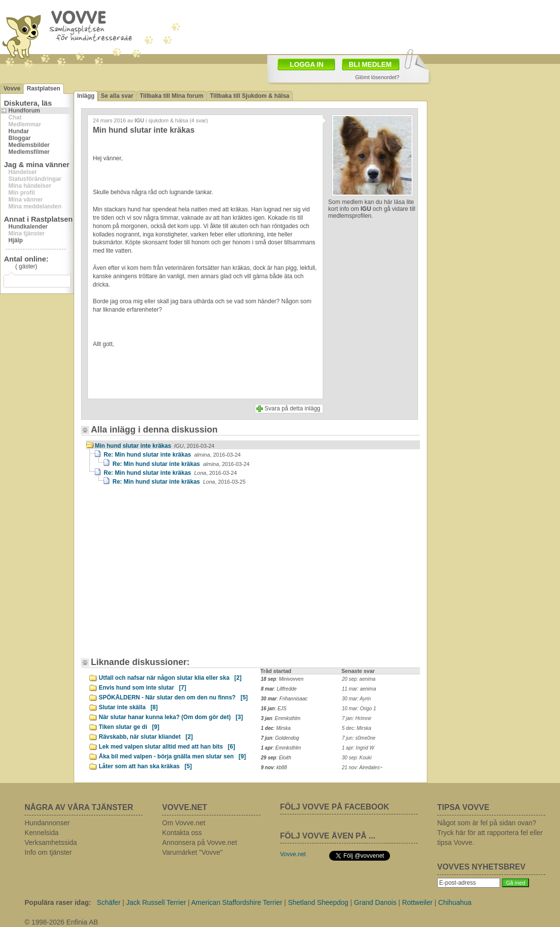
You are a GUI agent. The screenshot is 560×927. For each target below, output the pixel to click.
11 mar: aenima (359, 689)
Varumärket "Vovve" (192, 852)
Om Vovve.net (184, 823)
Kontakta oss (182, 833)
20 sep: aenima (359, 679)
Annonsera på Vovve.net (200, 842)
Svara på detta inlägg (293, 408)
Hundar (19, 131)
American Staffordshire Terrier (237, 902)
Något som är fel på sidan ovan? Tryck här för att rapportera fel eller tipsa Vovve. (490, 833)
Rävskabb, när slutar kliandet (146, 737)
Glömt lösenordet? (377, 77)
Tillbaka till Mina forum (171, 96)
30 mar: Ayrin (356, 699)
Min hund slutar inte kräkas (154, 446)
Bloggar (19, 138)
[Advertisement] (169, 576)
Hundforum (24, 111)
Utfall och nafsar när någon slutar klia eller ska (170, 678)
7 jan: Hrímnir (357, 718)
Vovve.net (293, 854)
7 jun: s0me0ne (359, 738)
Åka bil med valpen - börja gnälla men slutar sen (172, 756)
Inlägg (86, 96)
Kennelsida (42, 833)
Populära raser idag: (58, 902)
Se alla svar (117, 96)
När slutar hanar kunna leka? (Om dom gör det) (171, 717)
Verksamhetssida (51, 842)
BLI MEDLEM (370, 64)
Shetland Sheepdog (318, 902)
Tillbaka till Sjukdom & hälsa (250, 96)
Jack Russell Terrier (156, 902)
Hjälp (15, 240)
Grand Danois (375, 902)
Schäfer (109, 902)
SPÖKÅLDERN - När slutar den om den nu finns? (173, 697)
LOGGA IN (307, 64)
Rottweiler (417, 902)
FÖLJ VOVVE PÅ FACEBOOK (335, 807)
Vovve (12, 88)
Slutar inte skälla (128, 707)
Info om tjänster (48, 852)
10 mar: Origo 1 (359, 709)
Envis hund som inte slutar (142, 688)
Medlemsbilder (29, 145)
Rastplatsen (43, 88)
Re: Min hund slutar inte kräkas (172, 455)
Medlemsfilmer (29, 152)
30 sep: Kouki (357, 758)
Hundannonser (47, 823)
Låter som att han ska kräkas (145, 766)
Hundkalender (28, 227)
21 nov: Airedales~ (362, 768)
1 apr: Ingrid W (358, 748)
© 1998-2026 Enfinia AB (61, 922)
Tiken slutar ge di (129, 727)
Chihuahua (455, 902)
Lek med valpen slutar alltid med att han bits (167, 747)
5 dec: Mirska (356, 728)
